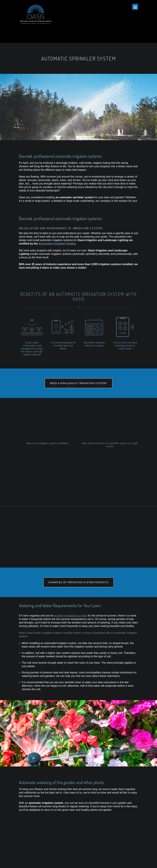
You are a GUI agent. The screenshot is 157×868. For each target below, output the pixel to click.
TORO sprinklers (69, 837)
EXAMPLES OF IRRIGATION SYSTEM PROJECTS (78, 528)
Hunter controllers (70, 841)
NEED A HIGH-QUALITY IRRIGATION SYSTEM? (78, 383)
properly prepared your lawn (71, 562)
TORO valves (67, 834)
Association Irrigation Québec (57, 244)
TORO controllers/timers (73, 830)
